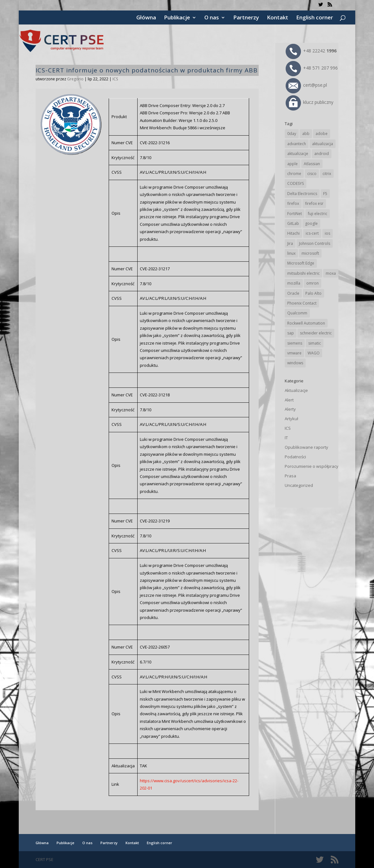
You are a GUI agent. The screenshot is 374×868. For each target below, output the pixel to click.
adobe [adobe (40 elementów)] (322, 134)
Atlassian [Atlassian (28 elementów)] (312, 164)
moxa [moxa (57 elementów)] (331, 273)
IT (286, 438)
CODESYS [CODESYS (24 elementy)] (296, 183)
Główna (146, 18)
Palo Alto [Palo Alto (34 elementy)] (313, 293)
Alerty (290, 409)
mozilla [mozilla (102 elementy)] (294, 283)
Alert (289, 400)
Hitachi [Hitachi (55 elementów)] (293, 233)
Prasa (290, 476)
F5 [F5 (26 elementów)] (325, 194)
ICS (115, 79)
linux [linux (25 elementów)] (291, 253)
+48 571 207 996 (312, 68)
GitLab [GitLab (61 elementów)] (293, 223)
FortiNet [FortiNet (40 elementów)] (295, 214)
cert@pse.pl (306, 85)
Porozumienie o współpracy (312, 466)
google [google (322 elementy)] (311, 223)
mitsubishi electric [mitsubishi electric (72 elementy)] (303, 273)
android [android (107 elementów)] (322, 154)
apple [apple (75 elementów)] (292, 164)
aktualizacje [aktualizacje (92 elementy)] (298, 154)
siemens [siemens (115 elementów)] (295, 343)
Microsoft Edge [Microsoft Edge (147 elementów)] (301, 263)
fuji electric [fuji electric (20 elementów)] (318, 214)
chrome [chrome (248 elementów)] (294, 174)
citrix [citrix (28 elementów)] (327, 174)
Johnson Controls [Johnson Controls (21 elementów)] (315, 243)
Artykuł (291, 419)
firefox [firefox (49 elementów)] (293, 203)
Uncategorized (299, 485)
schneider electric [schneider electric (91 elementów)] (316, 333)
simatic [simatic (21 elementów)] (315, 343)
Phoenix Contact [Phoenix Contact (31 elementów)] (302, 303)
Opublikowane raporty (306, 447)
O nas (212, 18)
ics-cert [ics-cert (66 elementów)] (312, 233)
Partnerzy (246, 18)
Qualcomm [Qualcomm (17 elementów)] (297, 313)
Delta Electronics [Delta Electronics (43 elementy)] (302, 194)
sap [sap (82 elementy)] (291, 333)
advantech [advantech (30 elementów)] (297, 144)
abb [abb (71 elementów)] (306, 134)
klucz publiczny (309, 102)
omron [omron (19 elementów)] (313, 283)
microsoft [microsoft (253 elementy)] (310, 253)
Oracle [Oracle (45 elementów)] (293, 293)
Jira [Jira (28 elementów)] (290, 243)
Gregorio (75, 79)
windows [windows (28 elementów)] (295, 363)
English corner (315, 18)
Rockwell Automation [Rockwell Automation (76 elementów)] (306, 323)
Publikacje (177, 18)
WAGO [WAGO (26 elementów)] (314, 353)
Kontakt (278, 18)
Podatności (295, 457)
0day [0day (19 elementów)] (292, 134)
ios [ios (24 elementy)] (327, 233)
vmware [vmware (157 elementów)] (294, 353)
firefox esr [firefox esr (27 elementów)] (314, 203)
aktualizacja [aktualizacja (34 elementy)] (323, 144)
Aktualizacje (296, 390)
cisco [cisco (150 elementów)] (312, 174)
